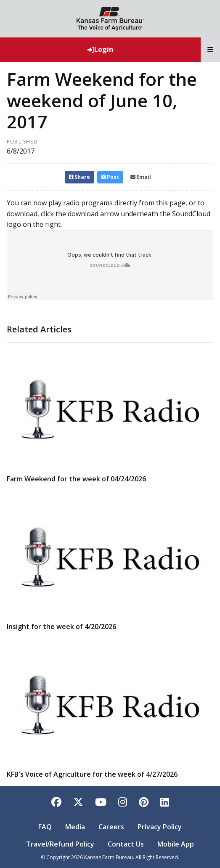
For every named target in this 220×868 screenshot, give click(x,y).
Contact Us (126, 844)
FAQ (45, 827)
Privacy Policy (160, 827)
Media (75, 827)
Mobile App (176, 844)
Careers (111, 827)
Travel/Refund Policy (60, 844)
